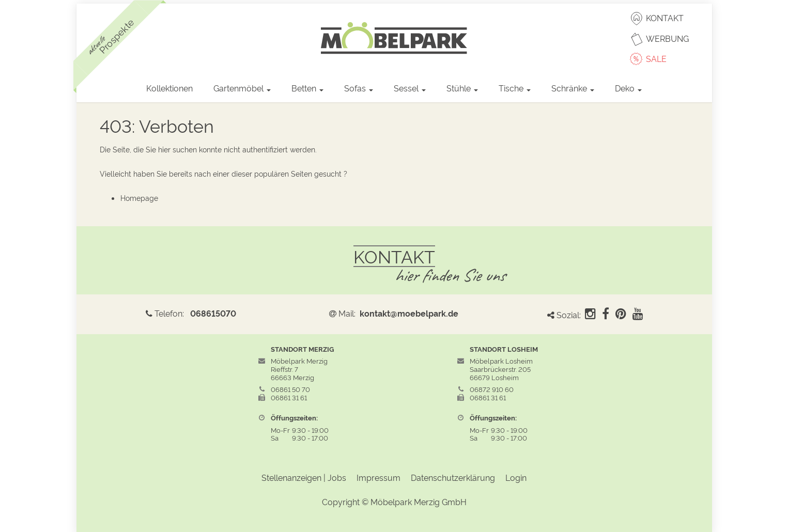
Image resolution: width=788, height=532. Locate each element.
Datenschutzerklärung (453, 477)
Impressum (378, 477)
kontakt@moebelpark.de (409, 313)
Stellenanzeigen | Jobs (304, 477)
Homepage (139, 198)
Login (516, 477)
